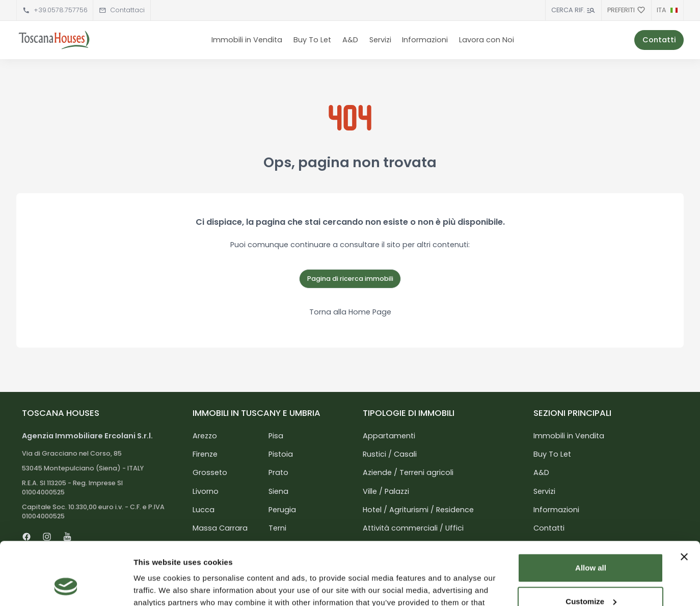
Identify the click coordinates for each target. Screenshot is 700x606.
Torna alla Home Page (350, 312)
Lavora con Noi (487, 40)
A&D (350, 40)
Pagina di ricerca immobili (350, 279)
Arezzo (205, 436)
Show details (157, 586)
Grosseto (210, 472)
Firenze (205, 454)
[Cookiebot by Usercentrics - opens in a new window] (66, 586)
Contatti (659, 40)
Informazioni (425, 40)
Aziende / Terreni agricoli (408, 472)
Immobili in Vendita (247, 40)
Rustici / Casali (390, 454)
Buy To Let (312, 40)
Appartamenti (389, 436)
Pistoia (281, 454)
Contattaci (127, 10)
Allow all (591, 511)
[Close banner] (684, 500)
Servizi (380, 40)
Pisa (276, 436)
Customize (591, 544)
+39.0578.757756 (61, 10)
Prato (278, 472)
